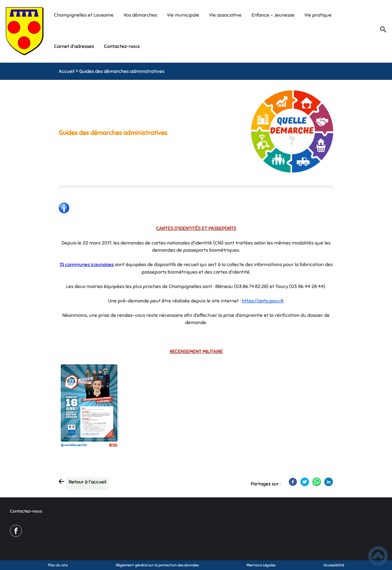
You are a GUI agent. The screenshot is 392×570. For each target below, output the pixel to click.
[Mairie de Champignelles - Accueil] (25, 31)
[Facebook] (293, 482)
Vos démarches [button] (140, 15)
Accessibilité (334, 565)
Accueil (67, 71)
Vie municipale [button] (183, 15)
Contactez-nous (26, 511)
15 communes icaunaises (87, 264)
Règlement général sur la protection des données (157, 565)
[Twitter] (305, 482)
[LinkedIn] (329, 482)
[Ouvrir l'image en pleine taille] (292, 132)
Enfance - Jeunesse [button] (273, 15)
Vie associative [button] (225, 15)
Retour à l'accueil (88, 482)
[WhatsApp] (317, 482)
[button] (383, 31)
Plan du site (58, 565)
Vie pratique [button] (318, 15)
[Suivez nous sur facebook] (16, 531)
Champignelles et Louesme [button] (84, 15)
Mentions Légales (261, 565)
